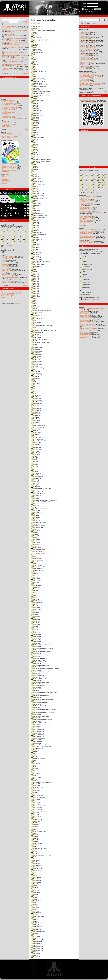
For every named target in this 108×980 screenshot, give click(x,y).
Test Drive (35, 248)
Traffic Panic (36, 587)
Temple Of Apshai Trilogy (39, 215)
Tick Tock (35, 363)
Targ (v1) (35, 144)
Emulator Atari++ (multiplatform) (10, 136)
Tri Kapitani (35, 764)
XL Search (4, 183)
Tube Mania (35, 864)
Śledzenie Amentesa (86, 210)
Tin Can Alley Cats (37, 438)
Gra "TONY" (83, 44)
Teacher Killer (36, 178)
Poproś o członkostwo (97, 12)
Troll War (35, 823)
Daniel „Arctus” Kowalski (87, 205)
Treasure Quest (36, 741)
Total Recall (35, 543)
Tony (33, 504)
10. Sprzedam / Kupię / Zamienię (89, 84)
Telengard (35, 205)
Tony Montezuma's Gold (39, 509)
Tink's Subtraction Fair (39, 441)
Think (34, 321)
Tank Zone (35, 127)
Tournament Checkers (38, 555)
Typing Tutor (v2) (37, 950)
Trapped (34, 626)
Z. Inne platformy (85, 292)
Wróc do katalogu (36, 23)
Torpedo (34, 534)
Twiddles (35, 921)
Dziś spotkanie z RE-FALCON (10, 69)
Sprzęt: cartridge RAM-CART (88, 238)
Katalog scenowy (84, 173)
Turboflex (35, 894)
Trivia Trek (35, 814)
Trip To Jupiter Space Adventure (41, 782)
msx (99, 182)
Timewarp (35, 434)
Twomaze (35, 935)
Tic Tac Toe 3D (36, 358)
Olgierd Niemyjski (85, 223)
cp (104, 175)
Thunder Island (36, 348)
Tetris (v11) (35, 278)
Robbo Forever (6, 267)
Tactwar (34, 61)
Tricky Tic (35, 775)
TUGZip (18, 252)
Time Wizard (36, 421)
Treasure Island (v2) (38, 736)
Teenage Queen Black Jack (40, 198)
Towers (34, 563)
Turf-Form (35, 896)
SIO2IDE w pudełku (85, 336)
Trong (34, 847)
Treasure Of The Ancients (39, 740)
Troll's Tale (35, 826)
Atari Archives (5, 181)
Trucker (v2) (35, 853)
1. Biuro (83, 256)
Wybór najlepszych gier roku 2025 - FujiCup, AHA (15, 55)
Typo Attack (35, 953)
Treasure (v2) (36, 726)
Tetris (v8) (35, 292)
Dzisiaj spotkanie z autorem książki (11, 59)
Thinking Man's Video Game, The (41, 326)
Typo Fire (35, 955)
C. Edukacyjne (85, 282)
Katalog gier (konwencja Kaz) (9, 224)
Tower (34, 557)
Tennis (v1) (35, 227)
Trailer (34, 592)
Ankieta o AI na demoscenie (9, 50)
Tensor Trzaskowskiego (39, 234)
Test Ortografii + (37, 256)
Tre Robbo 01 (36, 633)
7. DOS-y (83, 272)
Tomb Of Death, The (38, 492)
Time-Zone (35, 422)
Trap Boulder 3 (36, 623)
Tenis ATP (35, 226)
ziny (93, 190)
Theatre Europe (36, 312)
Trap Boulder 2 (36, 621)
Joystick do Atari (84, 319)
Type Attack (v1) (37, 942)
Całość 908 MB (85, 294)
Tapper (34, 141)
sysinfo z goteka (84, 34)
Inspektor (4, 281)
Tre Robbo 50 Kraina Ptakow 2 (41, 716)
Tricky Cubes (36, 774)
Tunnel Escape (36, 877)
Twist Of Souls (36, 930)
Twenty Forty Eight (37, 916)
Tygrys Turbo (84, 320)
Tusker (34, 904)
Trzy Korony (36, 860)
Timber (34, 390)
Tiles (33, 385)
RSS (25, 22)
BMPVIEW (4, 121)
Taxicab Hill (35, 173)
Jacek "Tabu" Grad (85, 216)
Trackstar (35, 584)
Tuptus (34, 886)
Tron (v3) (35, 838)
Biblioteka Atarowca (6, 140)
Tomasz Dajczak (85, 199)
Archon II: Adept (6, 269)
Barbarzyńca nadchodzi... (8, 67)
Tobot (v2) (35, 482)
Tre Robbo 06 (36, 641)
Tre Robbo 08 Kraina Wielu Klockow (42, 645)
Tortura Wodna (36, 536)
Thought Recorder (37, 332)
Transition (35, 613)
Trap (33, 618)
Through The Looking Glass (40, 343)
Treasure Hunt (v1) (37, 728)
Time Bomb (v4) (37, 404)
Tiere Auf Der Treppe (38, 368)
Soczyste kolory (84, 332)
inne (14, 244)
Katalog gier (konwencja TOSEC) (10, 249)
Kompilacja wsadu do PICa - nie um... (90, 36)
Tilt (33, 387)
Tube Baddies (36, 862)
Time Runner (36, 414)
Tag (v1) (34, 63)
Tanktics (34, 139)
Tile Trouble (35, 383)
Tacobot (34, 56)
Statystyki (4, 297)
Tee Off (34, 197)
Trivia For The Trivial (38, 797)
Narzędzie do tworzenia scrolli (10, 103)
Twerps (34, 920)
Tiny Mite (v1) (36, 448)
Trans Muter (35, 608)
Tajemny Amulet (37, 83)
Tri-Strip (34, 769)
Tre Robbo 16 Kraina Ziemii (40, 658)
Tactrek (34, 59)
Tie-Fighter (35, 366)
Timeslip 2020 (36, 432)
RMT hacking (84, 65)
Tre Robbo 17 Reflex (38, 660)
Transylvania (36, 616)
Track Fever (35, 579)
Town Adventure (37, 569)
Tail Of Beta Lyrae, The (39, 71)
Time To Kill (35, 415)
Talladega (35, 98)
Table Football (36, 49)
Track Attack (36, 577)
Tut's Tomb (35, 906)
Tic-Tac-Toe (35, 359)
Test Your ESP (36, 258)
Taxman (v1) (36, 175)
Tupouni (34, 884)
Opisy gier (3, 255)
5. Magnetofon (85, 267)
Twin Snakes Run (37, 926)
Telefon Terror (36, 204)
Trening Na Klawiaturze (39, 758)
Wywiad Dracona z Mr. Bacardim (89, 198)
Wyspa (3, 272)
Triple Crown (36, 786)
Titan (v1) (35, 458)
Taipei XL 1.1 (36, 76)
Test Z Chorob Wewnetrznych (40, 261)
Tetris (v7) (35, 290)
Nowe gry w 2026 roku (8, 101)
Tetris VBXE (35, 297)
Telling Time (36, 210)
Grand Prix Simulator (7, 282)
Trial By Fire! (36, 772)
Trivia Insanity (36, 799)
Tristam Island (36, 789)
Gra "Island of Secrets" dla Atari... (89, 49)
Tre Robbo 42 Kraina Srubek (40, 703)
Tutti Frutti (35, 911)
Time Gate (35, 405)
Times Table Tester (37, 427)
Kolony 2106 (5, 268)
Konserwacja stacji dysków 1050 (10, 107)
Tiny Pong (35, 451)
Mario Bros (5, 264)
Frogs (3, 259)
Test (33, 246)
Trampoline (35, 606)
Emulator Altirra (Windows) (9, 138)
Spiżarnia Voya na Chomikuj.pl (10, 170)
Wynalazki (82, 307)
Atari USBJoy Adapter (86, 232)
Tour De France (36, 551)
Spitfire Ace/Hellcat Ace (8, 271)
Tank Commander (37, 115)
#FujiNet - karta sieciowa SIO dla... (89, 52)
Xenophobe (5, 265)
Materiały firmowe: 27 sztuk (9, 168)
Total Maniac (36, 541)
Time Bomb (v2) (37, 400)
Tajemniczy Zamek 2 (38, 80)
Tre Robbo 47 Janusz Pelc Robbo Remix (44, 711)
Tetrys (34, 302)
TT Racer (35, 44)
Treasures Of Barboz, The (39, 745)
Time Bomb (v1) (37, 399)
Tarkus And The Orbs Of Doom (41, 161)
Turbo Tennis (36, 891)
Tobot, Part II (36, 485)
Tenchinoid (35, 219)
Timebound (35, 424)
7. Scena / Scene (85, 81)
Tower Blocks (36, 558)
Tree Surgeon (36, 750)
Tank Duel (35, 117)
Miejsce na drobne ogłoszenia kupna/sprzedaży (93, 239)
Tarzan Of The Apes (38, 163)
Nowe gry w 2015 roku (8, 118)
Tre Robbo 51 (36, 718)
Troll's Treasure (36, 828)
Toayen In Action (37, 476)
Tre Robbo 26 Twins (38, 675)
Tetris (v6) (35, 288)
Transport (35, 614)
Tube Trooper (36, 865)
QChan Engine (6, 127)
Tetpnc (34, 268)
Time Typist (35, 419)
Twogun (34, 933)
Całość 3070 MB (7, 246)
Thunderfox (35, 353)
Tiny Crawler (36, 446)
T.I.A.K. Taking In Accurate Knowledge (43, 31)
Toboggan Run (36, 478)
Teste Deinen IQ (37, 266)
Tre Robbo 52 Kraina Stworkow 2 (41, 719)
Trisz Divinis (36, 791)
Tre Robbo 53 (36, 721)
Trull (33, 857)
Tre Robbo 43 (36, 704)
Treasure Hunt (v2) (37, 730)
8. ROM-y (83, 274)
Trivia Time (35, 813)
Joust (3, 262)
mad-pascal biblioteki (86, 57)
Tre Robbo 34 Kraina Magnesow (41, 689)
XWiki (3, 177)
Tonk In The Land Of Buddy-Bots (41, 502)
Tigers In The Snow (38, 375)
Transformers (36, 611)
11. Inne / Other (84, 86)
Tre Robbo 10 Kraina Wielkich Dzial (42, 648)
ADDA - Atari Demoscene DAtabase (89, 170)
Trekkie (34, 753)
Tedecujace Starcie (37, 195)
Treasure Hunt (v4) (37, 733)
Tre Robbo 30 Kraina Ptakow (40, 682)
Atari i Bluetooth (84, 311)
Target (34, 148)
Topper (34, 529)
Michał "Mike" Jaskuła (86, 202)
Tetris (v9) (35, 293)
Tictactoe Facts (36, 365)
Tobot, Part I (36, 483)
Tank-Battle (35, 129)
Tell (33, 209)
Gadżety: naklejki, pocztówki (88, 236)
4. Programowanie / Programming (89, 77)
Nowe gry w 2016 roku (8, 116)
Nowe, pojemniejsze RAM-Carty (89, 230)
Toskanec (35, 538)
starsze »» (26, 74)
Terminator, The (37, 239)
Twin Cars (35, 925)
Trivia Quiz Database (38, 811)
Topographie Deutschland (39, 524)
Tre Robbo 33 (36, 687)
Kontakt (3, 186)
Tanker (34, 131)
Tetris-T (34, 298)
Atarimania (4, 179)
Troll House (35, 821)
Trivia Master (36, 803)
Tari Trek (35, 156)
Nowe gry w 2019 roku (8, 111)
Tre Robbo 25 (36, 674)
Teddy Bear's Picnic (38, 193)
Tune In (34, 872)
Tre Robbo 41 (36, 701)
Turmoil (34, 897)
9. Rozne (83, 277)
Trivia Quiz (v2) (36, 809)
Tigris (34, 382)
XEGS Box (83, 333)
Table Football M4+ (37, 51)
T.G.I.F (34, 29)
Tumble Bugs (36, 870)
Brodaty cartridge (6, 58)
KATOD (82, 206)
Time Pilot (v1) (36, 409)
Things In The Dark (37, 319)
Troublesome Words (38, 850)
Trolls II (34, 833)
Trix (33, 818)
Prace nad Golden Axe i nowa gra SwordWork (14, 30)
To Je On (35, 471)
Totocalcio (35, 544)
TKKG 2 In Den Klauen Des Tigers (42, 41)
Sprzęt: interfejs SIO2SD (87, 243)
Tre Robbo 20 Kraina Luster (40, 665)
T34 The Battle (36, 37)
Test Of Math (36, 251)
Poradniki (3, 99)
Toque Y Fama (36, 531)
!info (93, 180)
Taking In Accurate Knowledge (41, 92)
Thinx (34, 327)
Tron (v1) (35, 835)
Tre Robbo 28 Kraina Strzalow (41, 679)
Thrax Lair (35, 334)
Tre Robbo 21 (36, 667)
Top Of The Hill (36, 512)
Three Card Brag (37, 336)
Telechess (35, 202)
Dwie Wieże (5, 276)
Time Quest (35, 412)
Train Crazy (35, 599)
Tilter (34, 388)
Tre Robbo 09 (36, 647)
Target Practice (36, 151)
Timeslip (34, 431)
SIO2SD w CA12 (85, 315)
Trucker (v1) (35, 852)
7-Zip (15, 252)
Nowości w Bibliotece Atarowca (10, 62)
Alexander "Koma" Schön (87, 218)
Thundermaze (36, 354)
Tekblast (34, 200)
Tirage (34, 456)
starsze (27, 129)
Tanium (34, 102)
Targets (34, 153)
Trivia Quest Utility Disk (39, 806)
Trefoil (34, 752)
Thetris (34, 314)
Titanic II (34, 465)
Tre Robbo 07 (36, 643)
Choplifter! (4, 260)
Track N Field (36, 580)
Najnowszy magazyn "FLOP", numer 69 (12, 47)
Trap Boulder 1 (36, 619)
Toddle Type (36, 487)
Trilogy (34, 779)
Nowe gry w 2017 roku (8, 112)
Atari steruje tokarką (86, 337)
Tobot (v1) (35, 480)
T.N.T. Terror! (36, 34)
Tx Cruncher (36, 937)
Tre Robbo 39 (36, 697)
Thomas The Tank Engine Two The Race (43, 331)
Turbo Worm (36, 892)
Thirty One (35, 329)
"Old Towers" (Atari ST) (8, 256)
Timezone (35, 436)
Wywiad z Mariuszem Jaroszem (89, 197)
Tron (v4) (35, 840)
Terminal (35, 236)
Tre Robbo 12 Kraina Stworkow (41, 652)
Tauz (33, 165)
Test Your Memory (37, 259)
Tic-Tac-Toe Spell (37, 361)
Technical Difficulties (38, 185)
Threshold (35, 341)
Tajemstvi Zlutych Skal (39, 87)
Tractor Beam (36, 586)
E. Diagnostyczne (86, 287)
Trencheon (35, 757)
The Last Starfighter (7, 275)
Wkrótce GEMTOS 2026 (8, 41)
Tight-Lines (35, 378)
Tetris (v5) (35, 287)
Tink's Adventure (37, 439)
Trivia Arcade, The (37, 796)
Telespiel (35, 207)
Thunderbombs (36, 351)
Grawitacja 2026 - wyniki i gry (9, 36)
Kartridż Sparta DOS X (8, 104)
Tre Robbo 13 (36, 653)
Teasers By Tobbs (37, 181)
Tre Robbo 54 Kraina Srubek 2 (41, 723)
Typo (33, 952)
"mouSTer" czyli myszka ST (87, 231)
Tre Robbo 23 (36, 670)
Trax (33, 631)
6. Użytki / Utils (84, 79)
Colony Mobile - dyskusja (8, 295)
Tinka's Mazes (36, 443)
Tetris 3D (35, 295)
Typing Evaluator (37, 947)
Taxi (33, 171)
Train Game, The (37, 602)
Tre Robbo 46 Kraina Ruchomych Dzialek (44, 709)
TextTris (34, 309)
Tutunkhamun (36, 913)
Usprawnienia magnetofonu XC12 (11, 106)
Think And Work (37, 322)
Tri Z (33, 765)
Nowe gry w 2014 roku (8, 124)
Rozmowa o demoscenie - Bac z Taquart (12, 38)
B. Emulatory (84, 280)
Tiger (34, 370)
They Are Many (36, 315)
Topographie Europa (38, 526)
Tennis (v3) (35, 231)
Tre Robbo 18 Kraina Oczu (40, 662)
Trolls (34, 830)
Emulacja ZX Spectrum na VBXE (10, 115)
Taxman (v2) (36, 176)
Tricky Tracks (36, 777)
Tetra (33, 270)
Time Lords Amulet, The (39, 407)
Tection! (34, 192)
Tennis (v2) (35, 229)
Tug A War (35, 867)
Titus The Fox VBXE (38, 468)
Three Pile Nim (36, 338)
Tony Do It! (35, 505)
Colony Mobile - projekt (7, 296)
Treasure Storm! (37, 743)
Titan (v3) (35, 461)
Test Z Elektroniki (37, 263)
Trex (33, 762)
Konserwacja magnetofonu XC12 (10, 108)
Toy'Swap (35, 572)
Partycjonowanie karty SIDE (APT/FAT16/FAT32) (15, 119)
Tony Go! (35, 507)
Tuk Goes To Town (37, 869)
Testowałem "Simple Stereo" (88, 322)
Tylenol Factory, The (38, 940)
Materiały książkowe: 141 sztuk (10, 166)
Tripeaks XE (35, 784)
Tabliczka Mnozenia (38, 53)
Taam (34, 48)
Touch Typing (36, 548)
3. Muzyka (83, 262)
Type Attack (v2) (37, 943)
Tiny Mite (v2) (36, 449)
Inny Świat (4, 280)
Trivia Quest (36, 804)
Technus (34, 188)
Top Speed (35, 515)
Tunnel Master (36, 881)
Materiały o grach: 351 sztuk (9, 169)
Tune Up (34, 874)
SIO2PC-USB (84, 312)
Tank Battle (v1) (36, 109)
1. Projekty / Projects (86, 73)
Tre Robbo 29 (36, 680)
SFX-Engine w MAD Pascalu (9, 102)
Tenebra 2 (35, 222)
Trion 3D (34, 780)
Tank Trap (35, 122)
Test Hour (35, 249)
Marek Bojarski (84, 221)
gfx (104, 177)
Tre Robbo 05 (36, 640)
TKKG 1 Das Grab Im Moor (40, 39)
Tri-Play (34, 767)
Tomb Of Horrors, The (38, 493)
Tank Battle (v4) (36, 114)
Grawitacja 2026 (85, 39)
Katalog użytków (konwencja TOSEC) (90, 297)
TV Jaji (34, 46)
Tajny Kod (35, 88)
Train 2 (34, 596)
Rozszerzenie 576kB (86, 331)
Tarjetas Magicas (37, 158)
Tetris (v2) (35, 282)
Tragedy (34, 589)
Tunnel (34, 875)
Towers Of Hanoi (37, 565)
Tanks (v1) (35, 132)
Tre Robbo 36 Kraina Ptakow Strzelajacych (44, 692)
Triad (33, 770)
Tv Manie (35, 914)
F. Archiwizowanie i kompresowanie (91, 290)
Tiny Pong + (36, 453)
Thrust (34, 344)
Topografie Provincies (38, 522)
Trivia (34, 794)
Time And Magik (37, 395)
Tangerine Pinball (37, 100)
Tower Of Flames (37, 560)
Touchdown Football (38, 549)
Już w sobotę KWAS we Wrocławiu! (11, 28)
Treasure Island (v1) (38, 735)
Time (33, 393)
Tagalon (34, 68)
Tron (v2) (35, 836)
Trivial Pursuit (36, 816)
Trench (34, 755)
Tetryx (34, 304)
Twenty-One (35, 918)
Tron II (34, 845)
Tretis (34, 760)
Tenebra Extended (37, 224)
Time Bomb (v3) (37, 402)
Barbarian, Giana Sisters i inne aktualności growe (15, 33)
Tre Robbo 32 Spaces (38, 686)
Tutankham (35, 908)
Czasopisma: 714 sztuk (8, 164)
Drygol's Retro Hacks (7, 182)
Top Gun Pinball (37, 510)
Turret (34, 903)
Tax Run (34, 170)
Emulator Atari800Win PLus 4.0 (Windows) (13, 135)
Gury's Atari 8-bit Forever (8, 178)
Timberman (35, 392)
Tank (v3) (35, 107)
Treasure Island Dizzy (38, 738)
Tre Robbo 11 (36, 650)
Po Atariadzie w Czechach (9, 26)
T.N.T (33, 32)
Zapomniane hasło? (85, 12)
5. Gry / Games (84, 78)
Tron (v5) (35, 842)
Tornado (34, 532)
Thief (33, 317)
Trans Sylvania (36, 609)
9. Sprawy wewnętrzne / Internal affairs (90, 83)
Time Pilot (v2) (36, 410)
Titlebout (35, 466)
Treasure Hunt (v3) (37, 731)
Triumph (34, 792)
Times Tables (36, 429)
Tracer (34, 575)
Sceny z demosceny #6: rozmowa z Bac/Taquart (14, 42)
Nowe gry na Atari (85, 54)
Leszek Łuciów (84, 211)
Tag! (33, 66)
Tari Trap (35, 154)
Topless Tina (36, 521)
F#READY (83, 203)
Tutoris (34, 909)
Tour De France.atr (40, 553)
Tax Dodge (35, 168)
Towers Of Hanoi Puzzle (39, 567)
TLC (33, 42)
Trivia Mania (36, 801)
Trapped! (35, 628)
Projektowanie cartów (86, 318)
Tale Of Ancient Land (38, 93)
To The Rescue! (36, 475)
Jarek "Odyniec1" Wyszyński (88, 220)
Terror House (36, 244)
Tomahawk (35, 490)
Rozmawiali (82, 195)
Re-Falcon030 (5, 68)
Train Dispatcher (37, 601)
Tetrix (34, 300)
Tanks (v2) (35, 134)
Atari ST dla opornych (7, 123)
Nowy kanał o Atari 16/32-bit (9, 53)
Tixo (33, 470)
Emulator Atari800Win (7, 134)
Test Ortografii (36, 254)
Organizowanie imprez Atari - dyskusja (11, 292)
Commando (5, 263)
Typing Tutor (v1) (37, 948)
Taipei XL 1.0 (36, 75)
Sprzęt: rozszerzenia (86, 235)
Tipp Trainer (36, 454)
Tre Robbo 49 (36, 714)
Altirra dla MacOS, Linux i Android (89, 47)
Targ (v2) (35, 146)
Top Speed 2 (36, 517)
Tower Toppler (36, 562)
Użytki (88, 23)
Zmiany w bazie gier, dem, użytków (90, 41)
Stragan (81, 228)
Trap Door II (35, 625)
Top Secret (35, 514)
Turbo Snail (35, 889)
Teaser (34, 180)
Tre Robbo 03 (36, 636)
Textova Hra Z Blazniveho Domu (41, 310)
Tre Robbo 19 (36, 663)
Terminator (35, 237)
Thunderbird (36, 349)
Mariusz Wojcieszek (85, 207)
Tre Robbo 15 (36, 657)
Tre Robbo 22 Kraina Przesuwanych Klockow (45, 669)
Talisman (35, 97)
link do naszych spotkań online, (88, 100)
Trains (34, 604)
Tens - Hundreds (37, 232)
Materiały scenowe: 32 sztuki (9, 165)
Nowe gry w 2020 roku (8, 110)
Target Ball (35, 149)
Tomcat (34, 497)
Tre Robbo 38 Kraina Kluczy (40, 696)
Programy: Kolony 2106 (86, 234)
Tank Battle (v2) (36, 110)
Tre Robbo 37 (36, 694)
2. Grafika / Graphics (86, 74)
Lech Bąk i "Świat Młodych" (87, 201)
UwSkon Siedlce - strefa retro (88, 60)
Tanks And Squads (37, 137)
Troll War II (35, 825)
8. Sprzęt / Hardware (86, 82)
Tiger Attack (36, 371)
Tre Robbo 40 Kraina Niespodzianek (42, 699)
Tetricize (34, 273)
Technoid (35, 187)
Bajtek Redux (5, 171)
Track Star (35, 582)
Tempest (34, 212)
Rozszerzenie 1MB (85, 323)
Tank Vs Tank (36, 124)
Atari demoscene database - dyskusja (11, 293)
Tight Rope (35, 376)
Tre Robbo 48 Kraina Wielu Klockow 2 (43, 713)
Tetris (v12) (35, 280)
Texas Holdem (36, 307)
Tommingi (35, 499)
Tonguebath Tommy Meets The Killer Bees (44, 500)
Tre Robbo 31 (36, 684)
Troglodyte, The (37, 820)
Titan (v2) (35, 460)
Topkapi (34, 519)
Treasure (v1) (36, 725)
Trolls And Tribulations (39, 831)
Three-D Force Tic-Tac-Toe (40, 339)
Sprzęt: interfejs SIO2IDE (87, 241)
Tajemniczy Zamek (37, 78)
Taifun (34, 70)
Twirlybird (35, 928)
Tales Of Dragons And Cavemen (41, 95)
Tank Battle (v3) (36, 112)
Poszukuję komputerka (86, 68)
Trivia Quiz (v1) (36, 808)
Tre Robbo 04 (36, 638)
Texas (34, 305)
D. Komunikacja (85, 285)
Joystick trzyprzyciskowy (87, 324)
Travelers (35, 630)
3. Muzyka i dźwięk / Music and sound (90, 75)
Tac (33, 54)
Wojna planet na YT (85, 62)
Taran (34, 142)
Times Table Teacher (38, 426)
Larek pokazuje (6, 114)
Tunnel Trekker (36, 882)
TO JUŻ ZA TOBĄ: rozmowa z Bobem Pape (92, 212)
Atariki (3, 175)
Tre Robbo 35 (36, 691)
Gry (83, 23)
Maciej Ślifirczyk (84, 219)
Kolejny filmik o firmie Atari (87, 31)
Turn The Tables (37, 901)
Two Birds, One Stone (38, 931)
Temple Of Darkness (38, 217)
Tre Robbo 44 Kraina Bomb (40, 706)
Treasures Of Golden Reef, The (41, 747)
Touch (34, 546)
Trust (34, 858)
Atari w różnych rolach (86, 335)
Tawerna (34, 166)
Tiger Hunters (36, 373)
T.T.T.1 (34, 36)
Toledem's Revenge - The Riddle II (42, 488)
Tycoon (34, 938)
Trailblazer (35, 591)
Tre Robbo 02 (36, 635)
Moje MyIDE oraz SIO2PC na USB (89, 326)
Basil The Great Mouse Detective (10, 277)
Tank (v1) (35, 104)
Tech (33, 183)
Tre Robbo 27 (36, 677)
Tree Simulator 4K (37, 748)
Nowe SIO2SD (84, 314)
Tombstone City (37, 495)
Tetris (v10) (35, 276)
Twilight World (36, 923)
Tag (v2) (34, 64)
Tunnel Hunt (36, 879)
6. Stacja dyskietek (86, 269)
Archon (4, 273)
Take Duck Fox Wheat (38, 90)
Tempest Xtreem (37, 214)
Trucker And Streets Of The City (41, 855)
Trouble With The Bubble (39, 848)
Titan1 (34, 463)
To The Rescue (36, 473)
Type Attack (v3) (37, 945)
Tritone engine (5, 125)
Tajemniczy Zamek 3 (38, 81)
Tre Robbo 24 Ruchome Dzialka (41, 672)
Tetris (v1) (35, 275)
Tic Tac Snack (36, 356)
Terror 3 (34, 243)
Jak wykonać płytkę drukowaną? (89, 328)
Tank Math (35, 120)
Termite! (34, 241)
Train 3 (34, 597)
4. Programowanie (86, 264)
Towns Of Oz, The (37, 570)
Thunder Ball (36, 346)
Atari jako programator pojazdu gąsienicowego (14, 64)
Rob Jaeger (83, 215)
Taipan (34, 73)
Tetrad (34, 271)
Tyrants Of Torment (38, 957)
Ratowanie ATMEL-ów (86, 316)
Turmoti (34, 899)
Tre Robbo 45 (36, 708)
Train (33, 594)
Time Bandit (36, 397)
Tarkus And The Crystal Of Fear (41, 159)
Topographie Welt (37, 527)
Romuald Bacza (84, 208)
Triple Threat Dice (37, 787)
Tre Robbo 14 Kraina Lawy (40, 655)
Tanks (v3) (35, 136)
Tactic (34, 58)
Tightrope (35, 380)
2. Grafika (83, 259)
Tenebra (34, 221)
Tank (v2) (35, 105)
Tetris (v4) (35, 285)
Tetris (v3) (35, 283)
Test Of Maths (36, 253)
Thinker (34, 324)
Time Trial (35, 417)
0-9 (3, 231)
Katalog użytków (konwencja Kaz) (89, 249)
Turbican (35, 887)
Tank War (35, 126)
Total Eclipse (36, 539)
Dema (94, 23)
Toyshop (35, 574)
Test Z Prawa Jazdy (38, 265)
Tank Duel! (35, 119)
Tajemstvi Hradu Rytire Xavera (41, 85)
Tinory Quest (36, 444)
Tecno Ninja (35, 190)
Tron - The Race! (37, 843)
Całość (5, 252)
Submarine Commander (8, 258)
